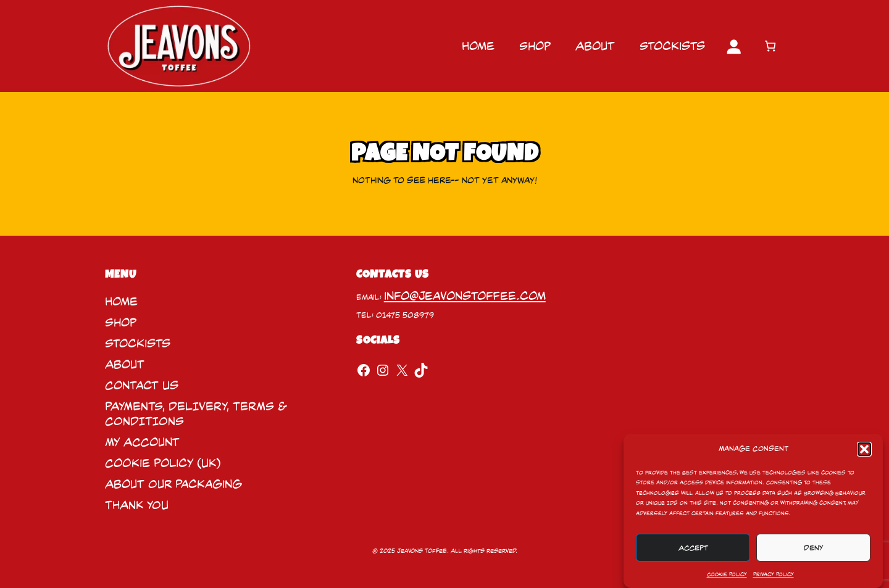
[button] (864, 449)
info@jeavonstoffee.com (465, 296)
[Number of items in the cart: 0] (770, 46)
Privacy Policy (774, 574)
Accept (693, 548)
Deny (814, 548)
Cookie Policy (727, 574)
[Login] (733, 46)
